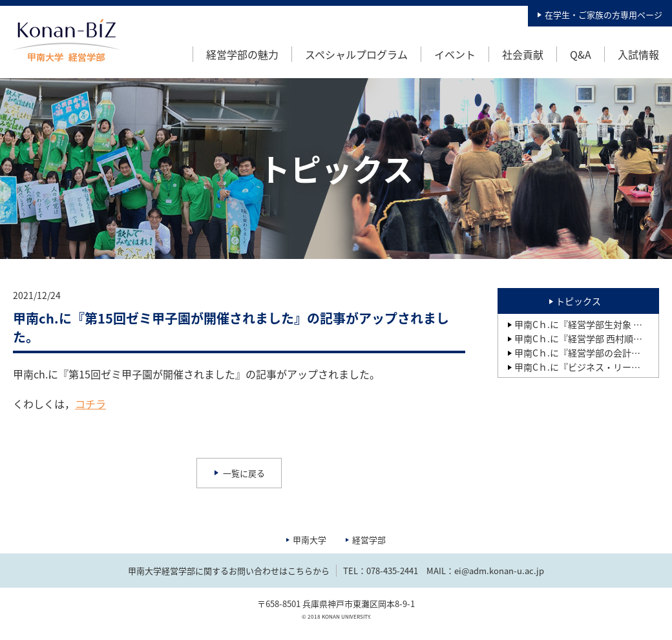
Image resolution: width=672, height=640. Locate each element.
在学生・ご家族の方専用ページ (604, 15)
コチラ (90, 404)
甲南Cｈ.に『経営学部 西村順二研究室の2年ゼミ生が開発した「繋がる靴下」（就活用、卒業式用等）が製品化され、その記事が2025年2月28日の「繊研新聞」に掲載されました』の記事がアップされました (586, 338)
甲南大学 (310, 540)
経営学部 (369, 540)
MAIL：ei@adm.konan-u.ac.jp (485, 571)
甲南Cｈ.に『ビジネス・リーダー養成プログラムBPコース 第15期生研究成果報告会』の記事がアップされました (586, 367)
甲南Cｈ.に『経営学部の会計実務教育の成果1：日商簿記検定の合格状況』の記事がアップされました (586, 353)
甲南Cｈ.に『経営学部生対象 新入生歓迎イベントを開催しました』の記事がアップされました (586, 324)
